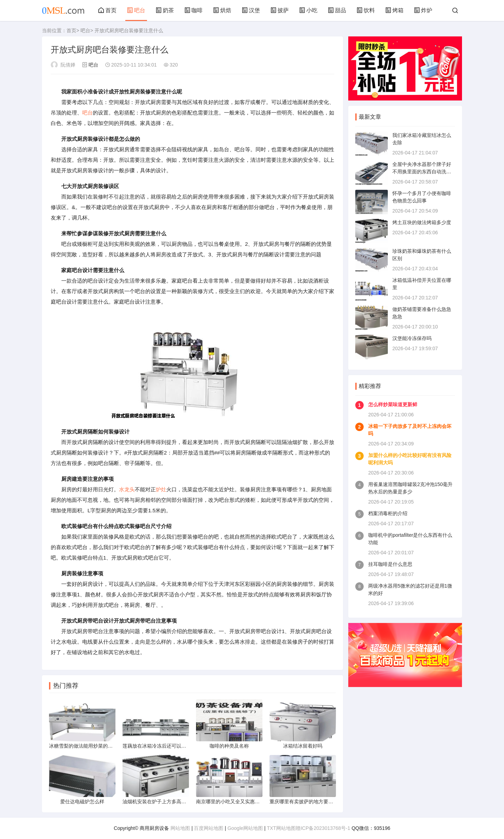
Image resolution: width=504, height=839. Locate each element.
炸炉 (423, 10)
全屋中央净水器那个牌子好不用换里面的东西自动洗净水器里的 (422, 172)
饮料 (366, 10)
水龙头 (127, 489)
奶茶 (165, 10)
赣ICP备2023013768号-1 (323, 828)
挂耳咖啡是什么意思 (390, 564)
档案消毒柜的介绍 (388, 513)
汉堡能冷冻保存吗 (412, 338)
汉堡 (251, 10)
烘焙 (222, 10)
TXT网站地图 (281, 828)
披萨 (280, 10)
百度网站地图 (209, 828)
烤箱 (394, 10)
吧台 (136, 10)
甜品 (337, 10)
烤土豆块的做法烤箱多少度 (422, 222)
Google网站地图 (245, 828)
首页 (107, 10)
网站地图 (180, 828)
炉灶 (161, 489)
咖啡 (194, 10)
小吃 (308, 10)
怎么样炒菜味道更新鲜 (393, 404)
